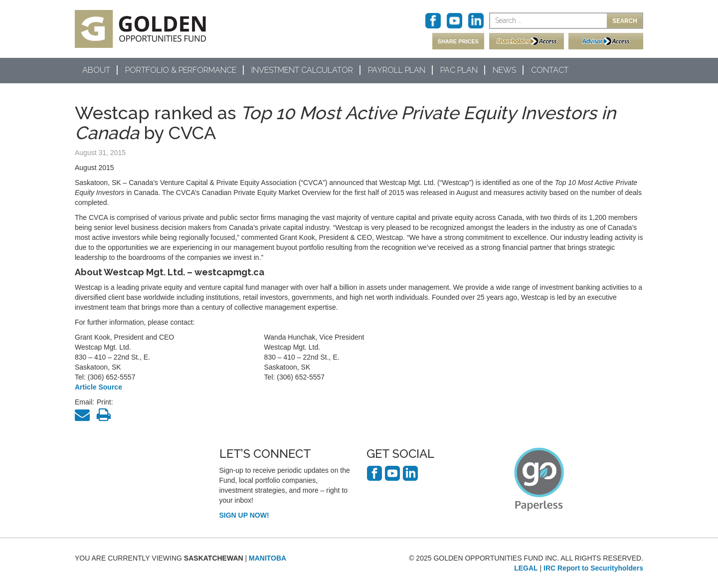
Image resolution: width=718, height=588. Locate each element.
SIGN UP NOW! (244, 515)
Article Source (98, 387)
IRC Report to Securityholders (593, 568)
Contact (550, 70)
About (96, 70)
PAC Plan (459, 70)
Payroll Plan (397, 70)
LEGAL (526, 568)
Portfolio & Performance (181, 70)
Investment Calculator (302, 70)
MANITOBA (268, 558)
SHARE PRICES (458, 41)
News (504, 70)
